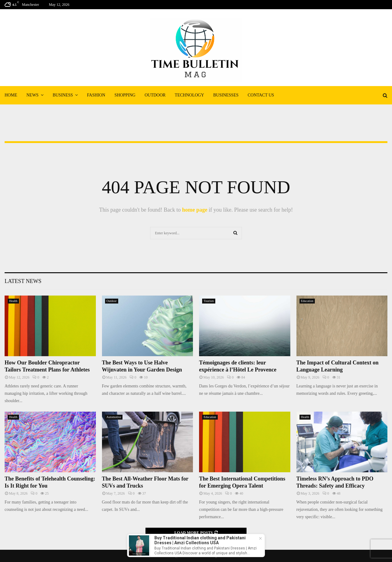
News (32, 95)
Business (63, 95)
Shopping (125, 95)
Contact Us (261, 95)
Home (11, 95)
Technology (190, 95)
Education (307, 301)
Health (13, 301)
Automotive (114, 417)
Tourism (209, 301)
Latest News (23, 281)
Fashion (96, 95)
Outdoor (155, 95)
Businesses (226, 95)
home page (195, 210)
